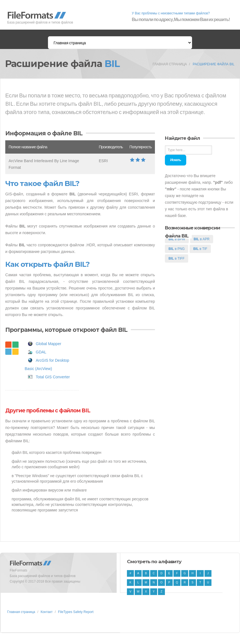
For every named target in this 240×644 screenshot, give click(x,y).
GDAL (41, 352)
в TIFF (177, 258)
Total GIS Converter (53, 377)
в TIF (200, 249)
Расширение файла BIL (214, 64)
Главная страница (170, 64)
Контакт (46, 612)
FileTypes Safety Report (76, 612)
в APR (202, 239)
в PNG (177, 249)
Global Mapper (48, 344)
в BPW (177, 239)
